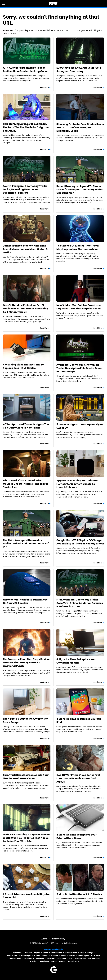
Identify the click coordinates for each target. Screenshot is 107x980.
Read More (44, 87)
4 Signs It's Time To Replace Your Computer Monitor (76, 661)
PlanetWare (29, 958)
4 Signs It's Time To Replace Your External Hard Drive (76, 836)
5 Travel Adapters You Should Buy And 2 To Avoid (27, 896)
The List (33, 961)
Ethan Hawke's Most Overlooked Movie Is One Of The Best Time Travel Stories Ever (25, 484)
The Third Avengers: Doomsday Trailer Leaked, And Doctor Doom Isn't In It (26, 543)
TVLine (54, 961)
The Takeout (44, 961)
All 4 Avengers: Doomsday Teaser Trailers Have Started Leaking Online (26, 69)
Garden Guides (71, 953)
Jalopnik (55, 955)
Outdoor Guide (15, 958)
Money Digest (83, 955)
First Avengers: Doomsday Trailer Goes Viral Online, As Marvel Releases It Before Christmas (80, 603)
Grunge (90, 953)
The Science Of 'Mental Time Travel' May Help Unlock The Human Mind (78, 247)
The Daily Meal (94, 958)
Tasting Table (80, 958)
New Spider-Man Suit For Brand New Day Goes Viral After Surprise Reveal (79, 307)
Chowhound (17, 953)
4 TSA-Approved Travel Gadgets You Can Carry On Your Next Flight (26, 426)
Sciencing (40, 958)
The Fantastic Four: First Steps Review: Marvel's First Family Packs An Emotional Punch (26, 663)
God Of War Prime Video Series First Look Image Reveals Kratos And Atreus (78, 778)
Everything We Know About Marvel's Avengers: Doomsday (79, 69)
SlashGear (62, 958)
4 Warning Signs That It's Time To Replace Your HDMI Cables (23, 366)
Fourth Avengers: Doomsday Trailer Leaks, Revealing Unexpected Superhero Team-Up (25, 189)
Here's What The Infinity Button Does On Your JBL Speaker (25, 601)
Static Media (42, 943)
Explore (37, 953)
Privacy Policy (58, 939)
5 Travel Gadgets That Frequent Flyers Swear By (80, 426)
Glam (82, 953)
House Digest (26, 955)
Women (62, 961)
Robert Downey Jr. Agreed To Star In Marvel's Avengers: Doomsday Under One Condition (80, 190)
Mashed (72, 955)
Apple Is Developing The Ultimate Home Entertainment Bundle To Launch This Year (77, 484)
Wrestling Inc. (74, 961)
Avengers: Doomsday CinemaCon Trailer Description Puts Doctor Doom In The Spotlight (79, 368)
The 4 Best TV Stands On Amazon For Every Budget (25, 720)
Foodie (46, 953)
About (44, 939)
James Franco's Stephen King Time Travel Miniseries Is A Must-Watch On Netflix (26, 249)
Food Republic (57, 953)
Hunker (37, 955)
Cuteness (28, 953)
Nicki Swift (96, 955)
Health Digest (13, 955)
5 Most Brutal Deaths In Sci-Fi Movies (79, 894)
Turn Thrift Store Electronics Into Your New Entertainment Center (26, 777)
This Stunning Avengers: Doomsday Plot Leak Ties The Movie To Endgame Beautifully (26, 127)
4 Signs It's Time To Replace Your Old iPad (79, 721)
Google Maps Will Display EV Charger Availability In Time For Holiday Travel (80, 542)
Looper (63, 955)
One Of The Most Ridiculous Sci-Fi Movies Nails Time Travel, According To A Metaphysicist (26, 309)
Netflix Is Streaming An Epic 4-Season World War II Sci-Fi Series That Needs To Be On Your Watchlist (26, 838)
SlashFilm (51, 958)
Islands (45, 955)
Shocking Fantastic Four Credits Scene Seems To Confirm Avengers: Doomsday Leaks (80, 127)
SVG (70, 958)
